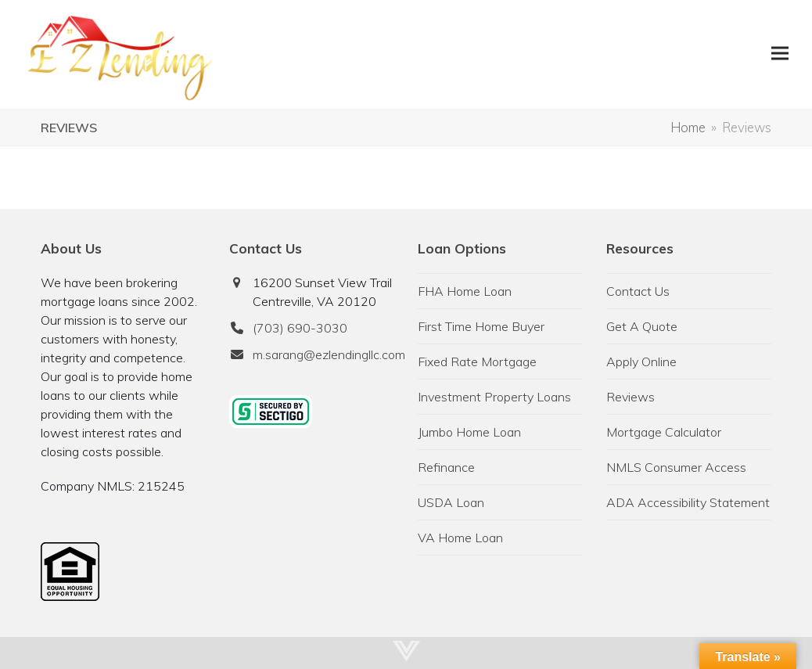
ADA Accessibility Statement (688, 502)
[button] (780, 53)
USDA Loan (451, 502)
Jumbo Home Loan (469, 432)
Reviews (631, 397)
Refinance (446, 467)
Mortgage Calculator (664, 432)
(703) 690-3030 (300, 328)
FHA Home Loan (465, 291)
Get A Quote (642, 326)
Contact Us (638, 291)
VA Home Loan (460, 538)
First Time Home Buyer (481, 326)
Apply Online (641, 361)
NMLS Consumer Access (676, 467)
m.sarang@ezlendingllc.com (329, 354)
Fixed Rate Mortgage (477, 361)
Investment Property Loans (494, 397)
